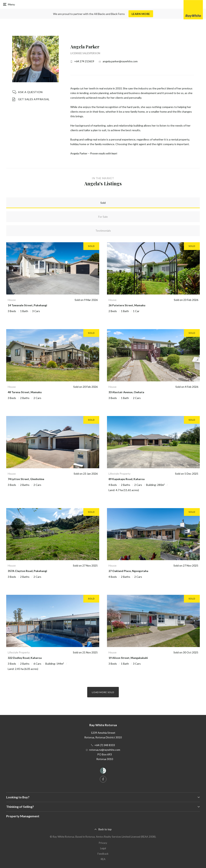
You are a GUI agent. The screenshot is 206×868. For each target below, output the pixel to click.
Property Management (23, 816)
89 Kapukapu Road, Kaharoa (127, 479)
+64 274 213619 (84, 61)
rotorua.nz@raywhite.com (105, 750)
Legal (103, 848)
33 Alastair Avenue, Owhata (126, 392)
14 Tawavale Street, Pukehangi (27, 305)
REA (103, 859)
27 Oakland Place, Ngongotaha (128, 571)
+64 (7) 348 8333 (105, 745)
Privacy (103, 843)
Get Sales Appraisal (34, 99)
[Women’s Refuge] (103, 771)
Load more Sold (103, 692)
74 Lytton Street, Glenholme (26, 479)
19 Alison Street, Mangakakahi (128, 658)
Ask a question (30, 92)
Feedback (103, 854)
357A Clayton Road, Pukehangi (27, 571)
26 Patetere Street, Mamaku (127, 305)
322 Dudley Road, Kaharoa (25, 658)
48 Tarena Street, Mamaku (25, 392)
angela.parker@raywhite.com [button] (120, 61)
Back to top (105, 829)
